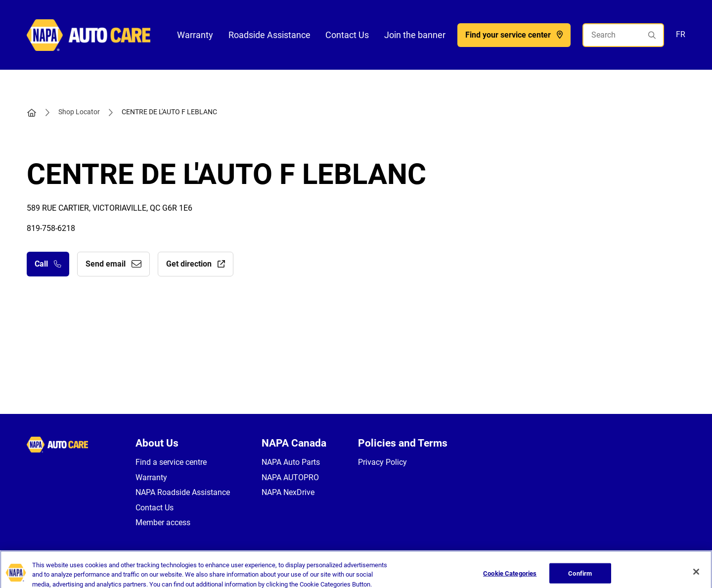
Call (48, 264)
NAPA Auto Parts (291, 462)
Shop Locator (79, 112)
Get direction (196, 264)
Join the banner (415, 35)
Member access (163, 522)
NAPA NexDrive (288, 492)
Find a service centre (171, 462)
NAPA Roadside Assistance (183, 492)
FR (681, 34)
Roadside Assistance (269, 35)
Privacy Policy (382, 462)
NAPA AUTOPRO (290, 477)
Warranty (195, 35)
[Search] (623, 35)
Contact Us (347, 35)
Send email (113, 264)
